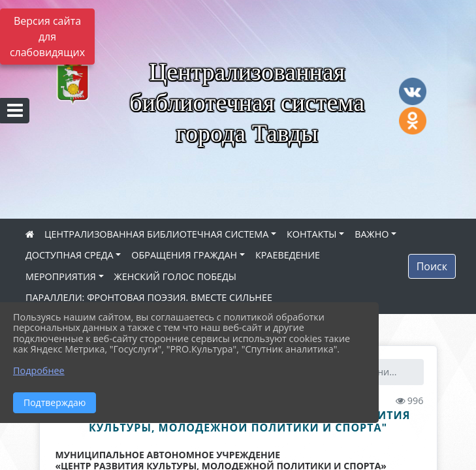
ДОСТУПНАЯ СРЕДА (70, 255)
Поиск (432, 266)
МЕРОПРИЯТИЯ (61, 276)
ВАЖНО (372, 234)
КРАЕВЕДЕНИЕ (288, 255)
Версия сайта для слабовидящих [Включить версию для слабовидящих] (47, 37)
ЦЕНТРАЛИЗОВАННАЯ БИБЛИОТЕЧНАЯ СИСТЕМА (156, 234)
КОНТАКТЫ (312, 234)
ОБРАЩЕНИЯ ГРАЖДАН (184, 255)
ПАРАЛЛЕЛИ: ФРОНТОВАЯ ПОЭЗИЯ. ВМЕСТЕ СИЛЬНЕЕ (149, 297)
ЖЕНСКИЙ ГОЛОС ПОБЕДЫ (175, 276)
